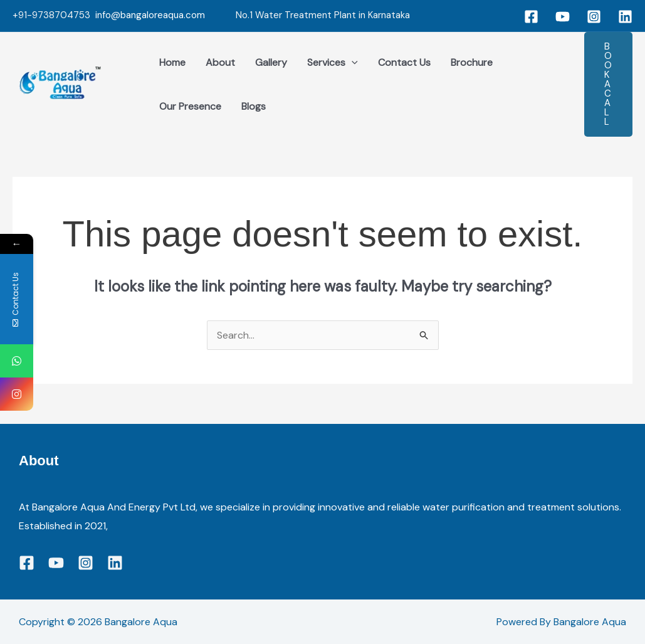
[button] (608, 84)
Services (333, 63)
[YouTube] (563, 17)
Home (172, 62)
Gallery (271, 62)
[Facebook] (531, 17)
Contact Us (404, 62)
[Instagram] (594, 17)
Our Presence (190, 106)
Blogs (254, 106)
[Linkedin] (625, 17)
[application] (352, 63)
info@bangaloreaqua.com (150, 15)
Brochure (472, 62)
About (220, 62)
